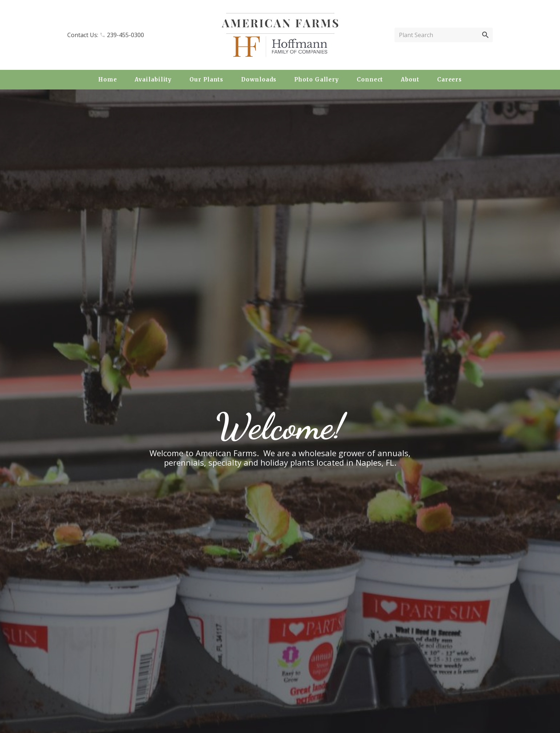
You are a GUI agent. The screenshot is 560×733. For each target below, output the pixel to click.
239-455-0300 (125, 35)
